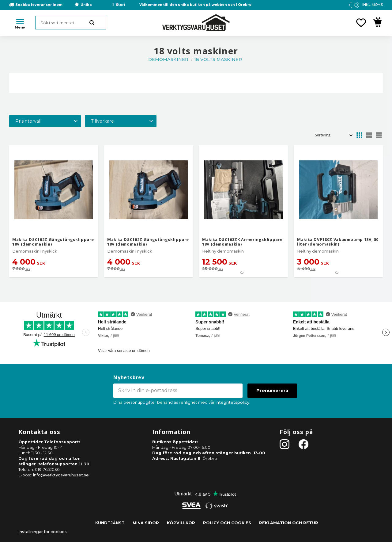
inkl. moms (373, 5)
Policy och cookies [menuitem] (227, 523)
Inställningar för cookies (43, 532)
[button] (361, 23)
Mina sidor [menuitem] (146, 523)
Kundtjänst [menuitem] (110, 523)
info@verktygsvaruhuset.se (61, 475)
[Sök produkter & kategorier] (71, 23)
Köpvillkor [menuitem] (181, 523)
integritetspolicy (232, 402)
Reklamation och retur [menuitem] (289, 523)
